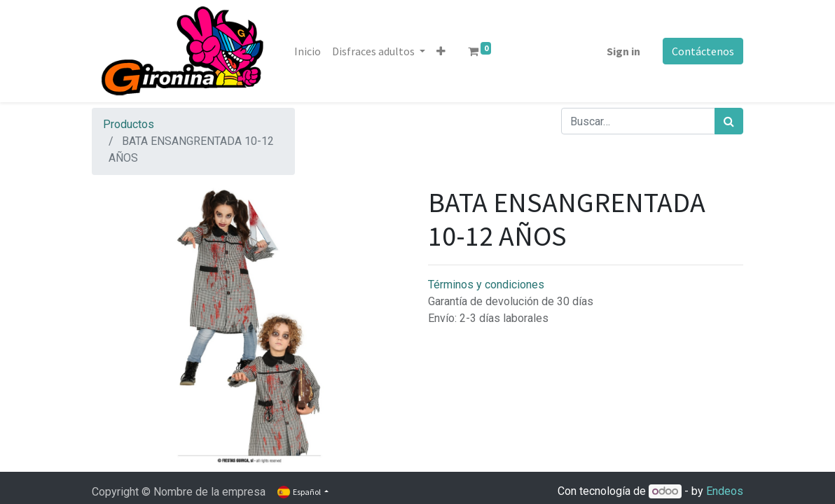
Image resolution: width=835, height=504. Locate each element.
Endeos (725, 491)
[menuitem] (308, 51)
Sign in (623, 51)
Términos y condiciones (486, 285)
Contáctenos (703, 51)
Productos (129, 124)
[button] (441, 51)
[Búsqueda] (729, 121)
